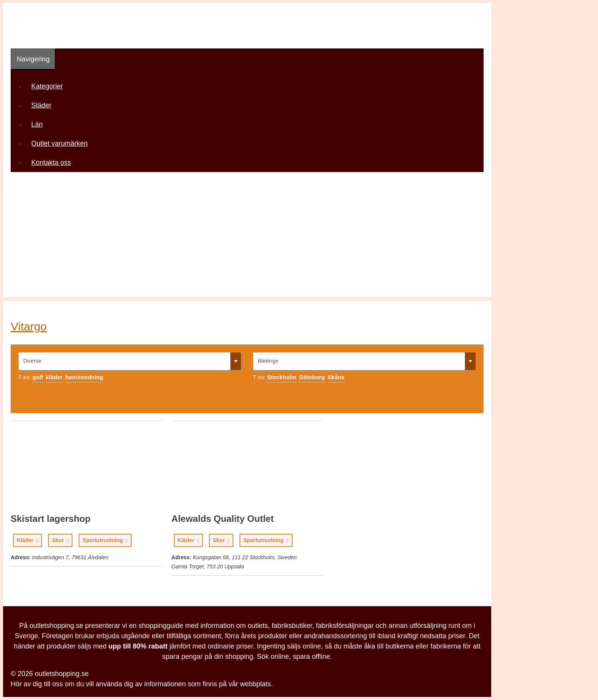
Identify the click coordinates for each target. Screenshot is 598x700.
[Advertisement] (247, 244)
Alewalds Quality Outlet (223, 519)
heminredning (84, 377)
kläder (54, 377)
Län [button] (40, 124)
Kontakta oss (51, 163)
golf (38, 377)
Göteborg (312, 377)
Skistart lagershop (51, 519)
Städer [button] (44, 105)
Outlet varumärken (59, 143)
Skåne (336, 377)
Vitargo (29, 326)
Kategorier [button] (50, 86)
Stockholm (282, 377)
